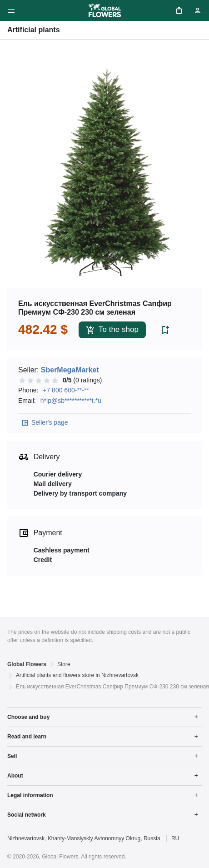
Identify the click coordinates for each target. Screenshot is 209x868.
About (15, 776)
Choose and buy (28, 717)
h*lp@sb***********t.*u (71, 401)
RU (175, 838)
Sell (12, 756)
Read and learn (27, 737)
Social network (27, 815)
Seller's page (45, 423)
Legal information (30, 795)
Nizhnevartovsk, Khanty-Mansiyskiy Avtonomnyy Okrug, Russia (84, 838)
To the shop (112, 330)
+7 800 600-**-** (66, 390)
